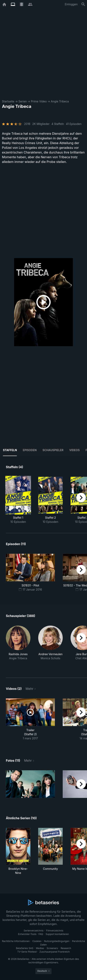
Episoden (30, 450)
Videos (75, 450)
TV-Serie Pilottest (27, 952)
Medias (40, 948)
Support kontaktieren (57, 934)
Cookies (37, 941)
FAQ (41, 934)
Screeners (52, 948)
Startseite (8, 101)
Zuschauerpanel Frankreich (55, 952)
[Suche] (83, 4)
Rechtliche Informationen (16, 941)
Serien (23, 101)
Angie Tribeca (60, 101)
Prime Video (39, 101)
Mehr (29, 689)
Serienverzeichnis (34, 931)
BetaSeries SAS (25, 948)
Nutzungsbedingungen (57, 941)
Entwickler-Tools (27, 934)
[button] (18, 647)
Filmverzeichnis (55, 931)
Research (66, 948)
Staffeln (10, 450)
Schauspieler (53, 450)
